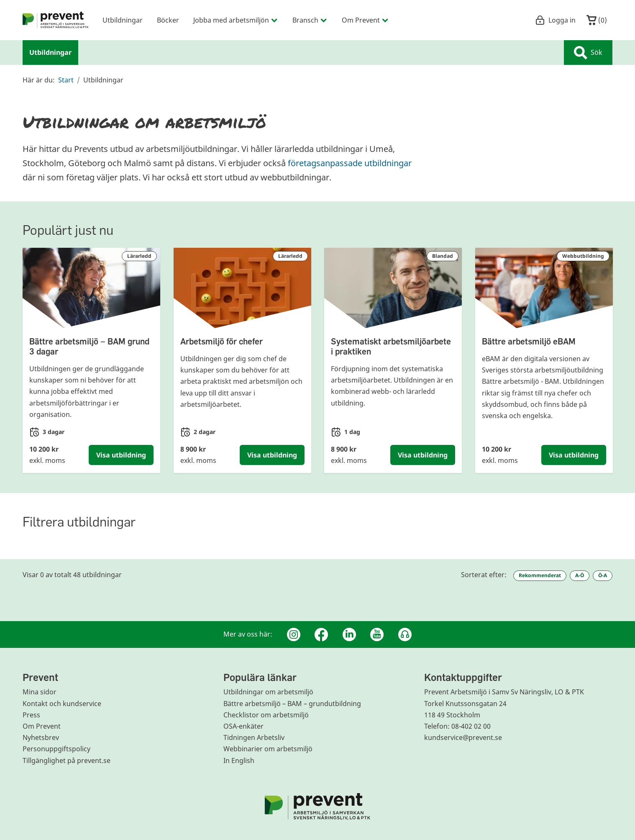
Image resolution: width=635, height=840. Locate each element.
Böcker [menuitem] (168, 20)
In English (239, 760)
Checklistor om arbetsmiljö (266, 715)
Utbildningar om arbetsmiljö (268, 692)
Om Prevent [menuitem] (365, 20)
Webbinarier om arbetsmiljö (268, 749)
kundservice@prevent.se (463, 737)
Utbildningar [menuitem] (123, 20)
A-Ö (580, 575)
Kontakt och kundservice (62, 704)
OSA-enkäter (243, 726)
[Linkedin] (349, 634)
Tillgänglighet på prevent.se (67, 760)
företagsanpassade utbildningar (350, 163)
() (597, 20)
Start (66, 80)
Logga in (555, 20)
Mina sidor (40, 692)
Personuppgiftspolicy (56, 749)
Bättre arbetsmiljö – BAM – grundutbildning (292, 704)
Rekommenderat (540, 575)
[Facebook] (321, 634)
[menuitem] (56, 20)
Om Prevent (42, 726)
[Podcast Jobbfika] (405, 634)
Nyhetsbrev (41, 737)
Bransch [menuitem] (310, 20)
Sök (588, 53)
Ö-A (603, 575)
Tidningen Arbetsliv (254, 737)
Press (31, 715)
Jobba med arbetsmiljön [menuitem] (236, 20)
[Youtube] (377, 634)
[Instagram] (294, 634)
